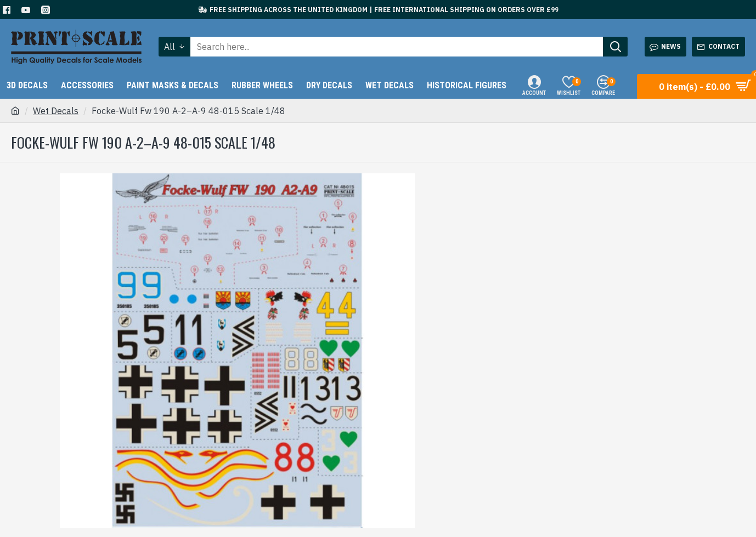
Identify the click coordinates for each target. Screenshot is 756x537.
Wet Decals (56, 111)
